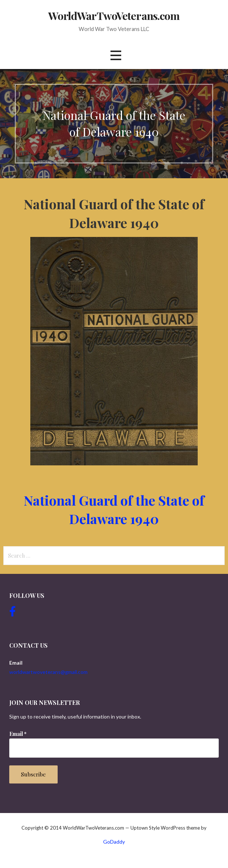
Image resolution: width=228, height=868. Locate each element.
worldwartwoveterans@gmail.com (48, 672)
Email (18, 734)
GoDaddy (114, 842)
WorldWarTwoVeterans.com (114, 15)
